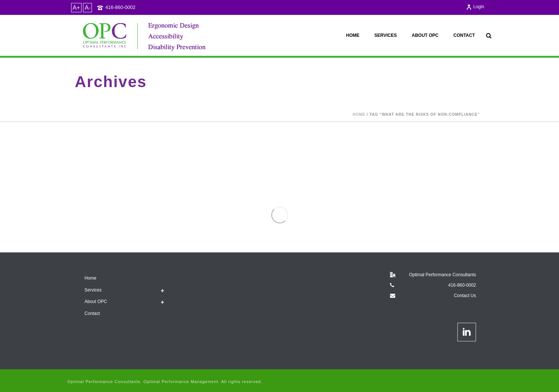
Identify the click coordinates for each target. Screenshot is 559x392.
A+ (76, 8)
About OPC (425, 35)
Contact (464, 35)
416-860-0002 (120, 7)
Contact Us (465, 296)
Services (386, 35)
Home (353, 35)
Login (475, 7)
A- (87, 8)
